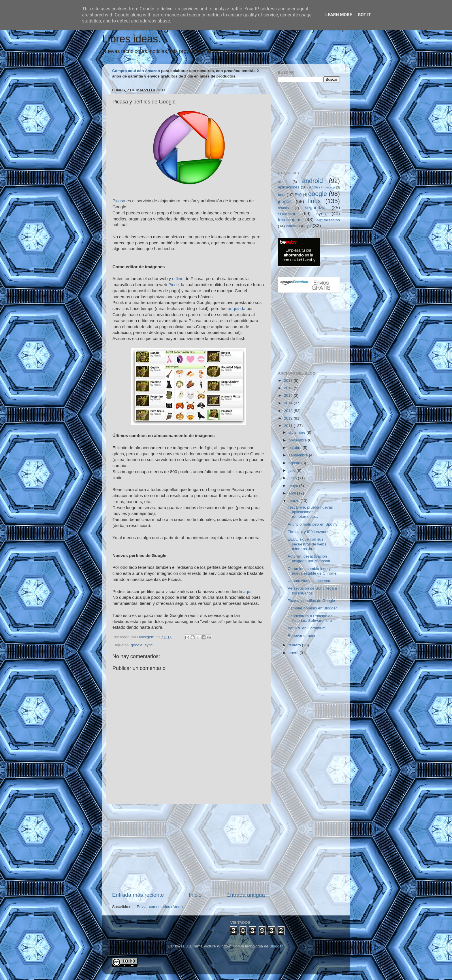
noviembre (298, 440)
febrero (295, 645)
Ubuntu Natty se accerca (309, 581)
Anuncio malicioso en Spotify (313, 524)
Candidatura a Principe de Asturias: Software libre (310, 618)
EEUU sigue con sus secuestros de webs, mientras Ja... (308, 544)
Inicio (195, 895)
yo (309, 226)
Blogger (276, 946)
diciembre (297, 432)
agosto (295, 463)
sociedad (287, 214)
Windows (293, 226)
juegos (285, 201)
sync (149, 645)
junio (293, 478)
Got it (364, 15)
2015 (289, 395)
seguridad (315, 207)
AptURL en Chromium (307, 628)
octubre (296, 448)
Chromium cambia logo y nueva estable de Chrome (312, 571)
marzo (294, 501)
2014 (289, 403)
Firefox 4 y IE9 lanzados (309, 532)
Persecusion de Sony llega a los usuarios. (312, 591)
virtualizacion (329, 220)
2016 (289, 388)
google (137, 645)
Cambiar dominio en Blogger (312, 608)
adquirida (237, 309)
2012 (289, 418)
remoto (283, 208)
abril (293, 493)
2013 (289, 411)
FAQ (298, 195)
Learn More (339, 15)
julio (293, 470)
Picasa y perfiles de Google (311, 601)
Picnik (174, 285)
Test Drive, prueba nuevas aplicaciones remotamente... (310, 512)
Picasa (119, 201)
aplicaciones (289, 187)
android (312, 181)
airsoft (283, 182)
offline (178, 279)
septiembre (299, 455)
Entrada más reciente (138, 895)
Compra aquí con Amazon (136, 71)
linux (314, 201)
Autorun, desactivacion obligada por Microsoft (309, 559)
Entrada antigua (246, 895)
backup (330, 187)
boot (282, 195)
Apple (313, 187)
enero (294, 653)
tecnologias (290, 220)
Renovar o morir (302, 636)
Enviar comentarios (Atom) (160, 907)
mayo (294, 486)
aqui (247, 592)
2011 (289, 426)
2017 (289, 381)
